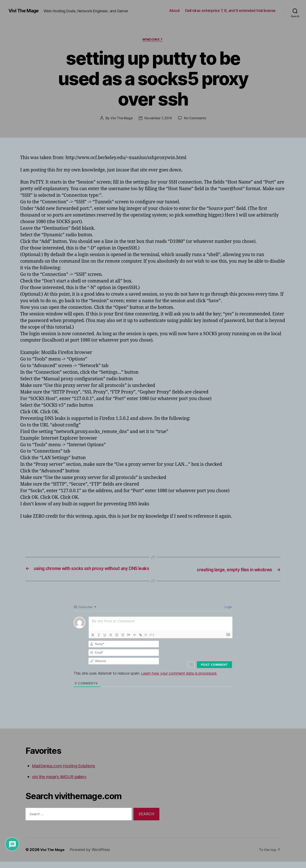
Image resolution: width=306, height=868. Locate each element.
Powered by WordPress (92, 856)
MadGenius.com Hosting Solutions (67, 772)
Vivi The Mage (25, 11)
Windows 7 (153, 40)
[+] (152, 641)
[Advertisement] (70, 532)
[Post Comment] (214, 671)
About (174, 11)
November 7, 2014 (158, 119)
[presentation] (203, 655)
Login (228, 614)
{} (146, 641)
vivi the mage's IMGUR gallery (63, 783)
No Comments (196, 119)
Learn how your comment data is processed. (179, 680)
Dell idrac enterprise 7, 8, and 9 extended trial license (230, 11)
